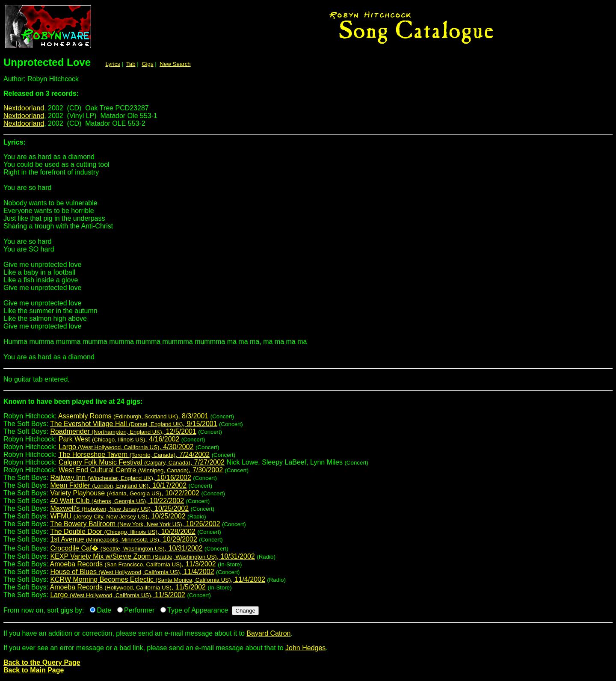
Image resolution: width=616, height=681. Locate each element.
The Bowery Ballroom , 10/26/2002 (135, 524)
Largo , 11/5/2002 (118, 595)
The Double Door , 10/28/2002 (123, 531)
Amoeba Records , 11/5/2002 (128, 587)
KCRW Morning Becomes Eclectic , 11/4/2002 (157, 579)
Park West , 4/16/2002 (119, 439)
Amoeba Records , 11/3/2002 (133, 564)
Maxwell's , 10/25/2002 (119, 508)
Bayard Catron (268, 633)
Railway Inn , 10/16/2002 (120, 478)
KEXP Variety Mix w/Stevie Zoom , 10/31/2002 (152, 556)
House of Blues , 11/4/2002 (132, 572)
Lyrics (113, 64)
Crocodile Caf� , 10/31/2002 (126, 548)
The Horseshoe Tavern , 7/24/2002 (134, 454)
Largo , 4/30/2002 (126, 447)
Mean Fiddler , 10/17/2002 (118, 485)
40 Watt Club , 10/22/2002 (117, 501)
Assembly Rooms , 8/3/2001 (133, 416)
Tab (131, 64)
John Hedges (305, 648)
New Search (175, 64)
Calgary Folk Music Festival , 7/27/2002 (142, 462)
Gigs (147, 64)
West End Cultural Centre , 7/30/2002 (141, 470)
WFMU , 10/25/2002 (118, 516)
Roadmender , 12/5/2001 (123, 431)
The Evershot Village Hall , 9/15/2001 (134, 424)
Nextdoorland (24, 108)
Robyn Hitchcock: (308, 405)
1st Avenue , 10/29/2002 (123, 539)
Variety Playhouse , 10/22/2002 (125, 493)
